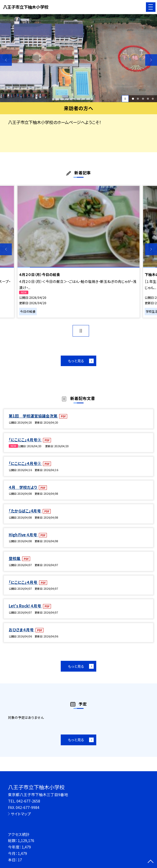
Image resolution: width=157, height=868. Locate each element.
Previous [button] (6, 60)
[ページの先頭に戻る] (151, 862)
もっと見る (76, 361)
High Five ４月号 (23, 535)
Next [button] (151, 60)
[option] (78, 58)
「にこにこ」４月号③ (25, 440)
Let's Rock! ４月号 (25, 606)
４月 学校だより (23, 487)
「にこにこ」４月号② (25, 463)
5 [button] (153, 99)
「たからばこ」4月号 (25, 511)
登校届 (15, 558)
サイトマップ (21, 814)
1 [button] (133, 99)
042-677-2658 (28, 801)
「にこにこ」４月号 (23, 582)
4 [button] (148, 99)
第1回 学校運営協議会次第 (33, 416)
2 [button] (138, 99)
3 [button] (143, 99)
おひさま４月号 (22, 630)
